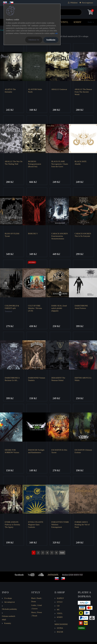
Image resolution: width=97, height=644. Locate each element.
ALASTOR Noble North (35, 91)
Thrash (35, 618)
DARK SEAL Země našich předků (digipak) (59, 309)
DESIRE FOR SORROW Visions (12, 453)
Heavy (34, 615)
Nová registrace (88, 3)
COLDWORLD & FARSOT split (12, 308)
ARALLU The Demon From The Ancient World (82, 92)
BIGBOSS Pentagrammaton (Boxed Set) (35, 164)
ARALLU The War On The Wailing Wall (13, 163)
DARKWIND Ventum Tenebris (35, 380)
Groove (35, 611)
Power (40, 615)
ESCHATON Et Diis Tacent (60, 453)
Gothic (34, 607)
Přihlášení (74, 3)
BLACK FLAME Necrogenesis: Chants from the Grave (60, 164)
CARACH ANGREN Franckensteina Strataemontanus (60, 237)
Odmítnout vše (34, 40)
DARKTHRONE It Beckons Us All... (13, 380)
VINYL (65, 22)
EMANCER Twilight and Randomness (36, 453)
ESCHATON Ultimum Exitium (82, 453)
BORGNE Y (33, 234)
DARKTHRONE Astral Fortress (82, 308)
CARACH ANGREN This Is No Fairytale (83, 235)
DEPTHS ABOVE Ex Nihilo (83, 380)
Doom (34, 604)
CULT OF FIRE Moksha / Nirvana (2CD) (35, 309)
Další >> (62, 555)
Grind (40, 607)
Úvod (2, 30)
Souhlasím (51, 40)
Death (39, 600)
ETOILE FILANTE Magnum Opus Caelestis (36, 526)
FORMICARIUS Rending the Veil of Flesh (82, 526)
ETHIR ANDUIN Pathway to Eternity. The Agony (13, 526)
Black (33, 600)
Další (90, 22)
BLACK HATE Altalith (81, 163)
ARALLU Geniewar (59, 89)
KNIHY (78, 22)
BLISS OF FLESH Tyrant (12, 235)
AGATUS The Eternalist (11, 91)
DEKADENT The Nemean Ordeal (59, 380)
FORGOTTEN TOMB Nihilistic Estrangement (58, 526)
